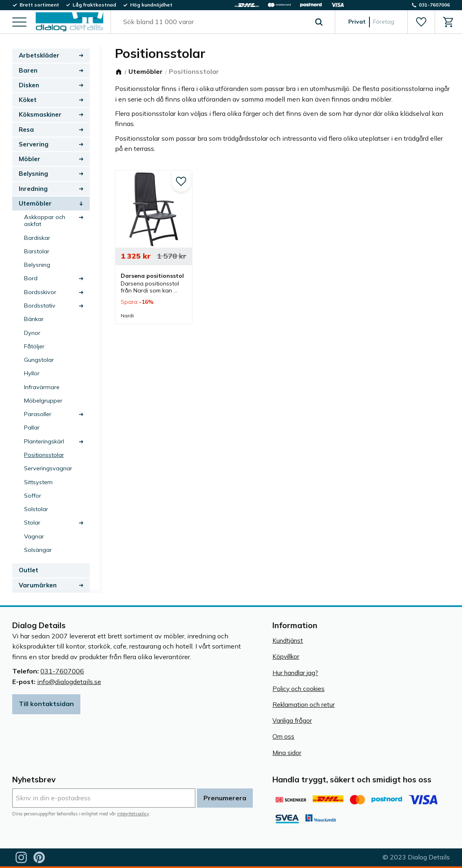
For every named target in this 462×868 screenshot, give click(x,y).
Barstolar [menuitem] (37, 251)
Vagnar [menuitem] (34, 536)
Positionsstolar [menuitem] (44, 455)
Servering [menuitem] (34, 144)
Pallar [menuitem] (32, 427)
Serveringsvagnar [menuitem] (48, 468)
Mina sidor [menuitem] (287, 753)
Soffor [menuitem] (33, 496)
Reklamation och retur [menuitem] (304, 705)
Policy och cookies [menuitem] (298, 689)
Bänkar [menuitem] (34, 319)
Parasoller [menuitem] (38, 414)
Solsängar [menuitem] (38, 550)
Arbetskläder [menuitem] (39, 55)
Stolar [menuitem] (32, 523)
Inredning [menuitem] (33, 189)
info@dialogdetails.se (69, 682)
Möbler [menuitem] (30, 159)
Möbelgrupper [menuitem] (43, 401)
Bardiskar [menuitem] (37, 238)
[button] (19, 23)
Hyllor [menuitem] (32, 373)
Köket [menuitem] (28, 100)
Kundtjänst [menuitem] (288, 641)
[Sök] (319, 22)
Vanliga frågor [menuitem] (292, 721)
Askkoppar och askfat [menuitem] (45, 220)
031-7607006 (62, 671)
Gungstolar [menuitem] (39, 360)
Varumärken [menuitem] (38, 585)
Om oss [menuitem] (283, 736)
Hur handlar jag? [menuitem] (295, 673)
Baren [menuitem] (28, 70)
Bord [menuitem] (31, 278)
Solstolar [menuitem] (36, 509)
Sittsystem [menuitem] (38, 482)
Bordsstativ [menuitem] (40, 306)
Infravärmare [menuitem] (42, 387)
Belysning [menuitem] (33, 174)
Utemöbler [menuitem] (35, 203)
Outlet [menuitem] (29, 570)
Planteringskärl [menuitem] (44, 441)
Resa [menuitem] (26, 130)
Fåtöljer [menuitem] (34, 346)
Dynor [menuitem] (32, 333)
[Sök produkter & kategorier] (213, 22)
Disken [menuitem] (29, 85)
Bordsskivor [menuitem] (40, 292)
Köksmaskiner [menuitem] (40, 114)
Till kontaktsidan (46, 704)
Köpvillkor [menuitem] (286, 657)
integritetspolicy (133, 814)
